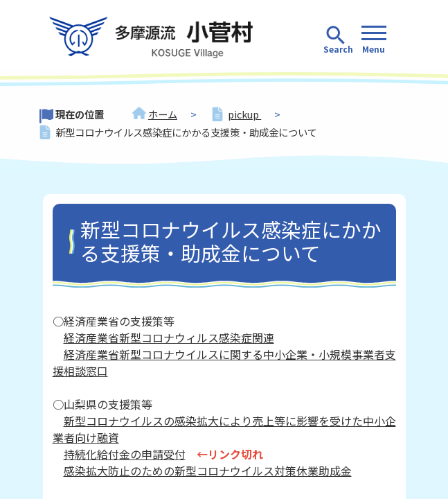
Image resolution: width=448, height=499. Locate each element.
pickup (244, 114)
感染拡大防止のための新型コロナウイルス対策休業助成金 (208, 471)
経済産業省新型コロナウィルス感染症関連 (169, 338)
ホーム (163, 114)
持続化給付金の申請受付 (125, 454)
